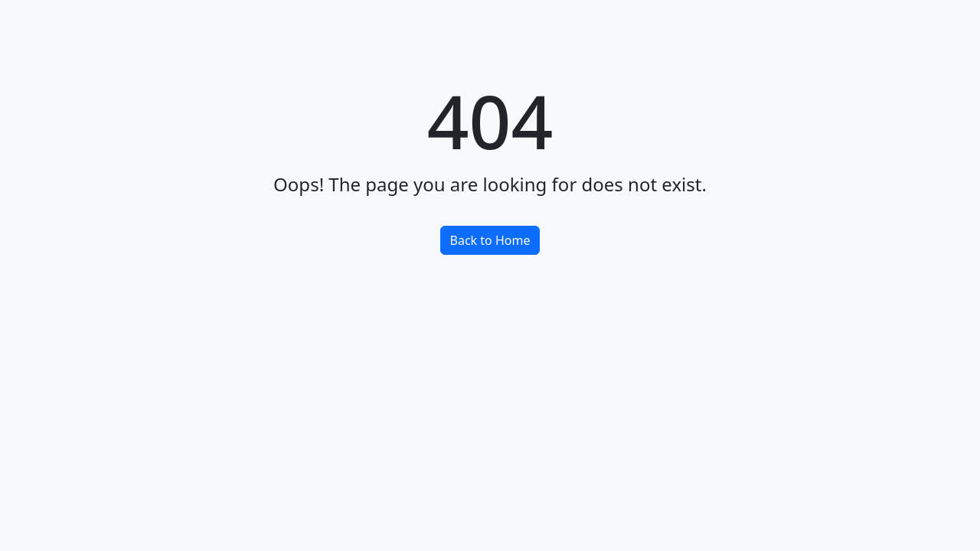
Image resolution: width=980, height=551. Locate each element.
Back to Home (490, 240)
